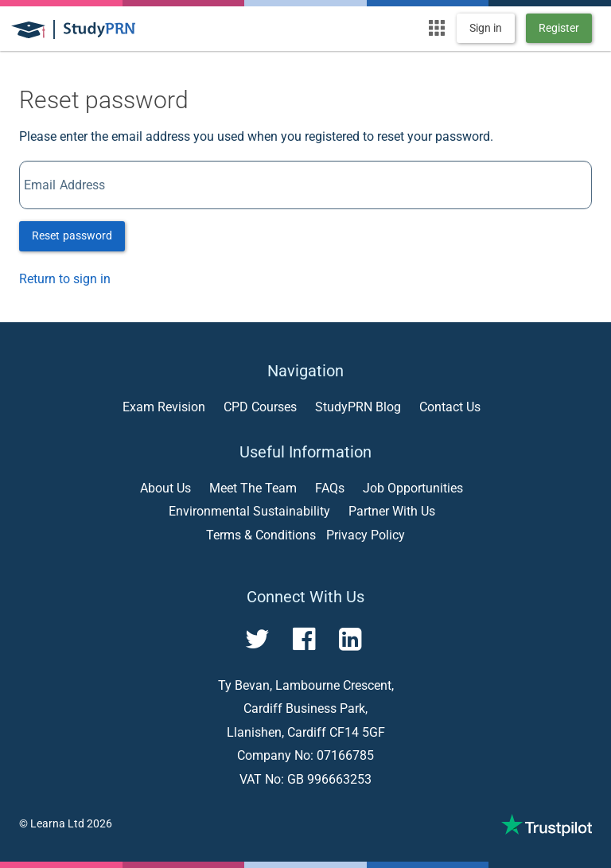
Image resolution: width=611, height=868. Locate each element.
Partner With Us (392, 511)
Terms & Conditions (261, 535)
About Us (165, 488)
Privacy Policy (366, 535)
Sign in (486, 28)
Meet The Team (253, 488)
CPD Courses (260, 407)
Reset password (72, 235)
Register (559, 28)
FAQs (330, 488)
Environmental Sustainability (249, 511)
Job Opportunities (413, 488)
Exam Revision (164, 407)
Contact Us (450, 407)
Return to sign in (65, 279)
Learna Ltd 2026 (71, 823)
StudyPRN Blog (358, 407)
